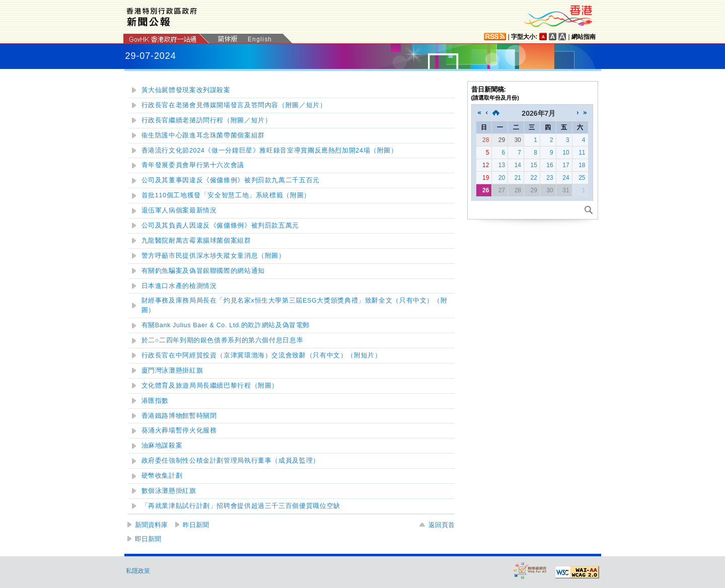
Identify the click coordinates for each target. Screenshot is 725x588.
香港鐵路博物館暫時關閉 (179, 416)
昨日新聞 (196, 525)
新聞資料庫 (151, 525)
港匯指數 (155, 401)
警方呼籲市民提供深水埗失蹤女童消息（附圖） (213, 256)
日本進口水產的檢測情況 (179, 286)
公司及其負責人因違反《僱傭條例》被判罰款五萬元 (221, 226)
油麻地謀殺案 (162, 446)
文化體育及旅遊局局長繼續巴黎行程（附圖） (210, 386)
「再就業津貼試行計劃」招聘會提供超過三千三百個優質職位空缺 (241, 506)
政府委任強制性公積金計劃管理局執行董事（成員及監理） (231, 461)
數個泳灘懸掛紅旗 (169, 491)
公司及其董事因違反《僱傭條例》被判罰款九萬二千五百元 (231, 180)
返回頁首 (442, 525)
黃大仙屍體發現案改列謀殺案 (186, 90)
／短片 (234, 105)
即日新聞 (148, 539)
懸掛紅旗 (172, 371)
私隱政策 (138, 571)
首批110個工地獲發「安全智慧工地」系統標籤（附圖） (226, 195)
